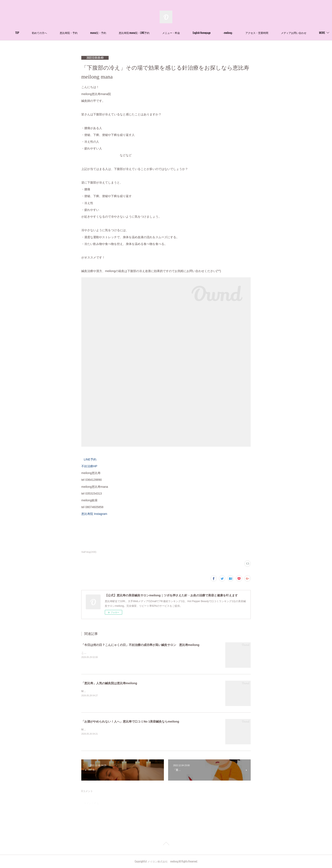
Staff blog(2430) (89, 552)
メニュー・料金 (184, 33)
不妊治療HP (89, 466)
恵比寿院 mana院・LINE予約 (147, 33)
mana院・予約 (111, 33)
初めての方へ (53, 33)
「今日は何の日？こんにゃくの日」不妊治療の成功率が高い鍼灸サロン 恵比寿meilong (140, 645)
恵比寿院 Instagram (97, 514)
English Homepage (215, 33)
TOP (30, 33)
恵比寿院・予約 (82, 33)
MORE (297, 33)
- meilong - (241, 33)
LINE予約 (90, 459)
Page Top (166, 844)
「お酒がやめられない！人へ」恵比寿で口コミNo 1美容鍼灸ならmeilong (130, 721)
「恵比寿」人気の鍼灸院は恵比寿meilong (109, 683)
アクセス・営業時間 (270, 33)
